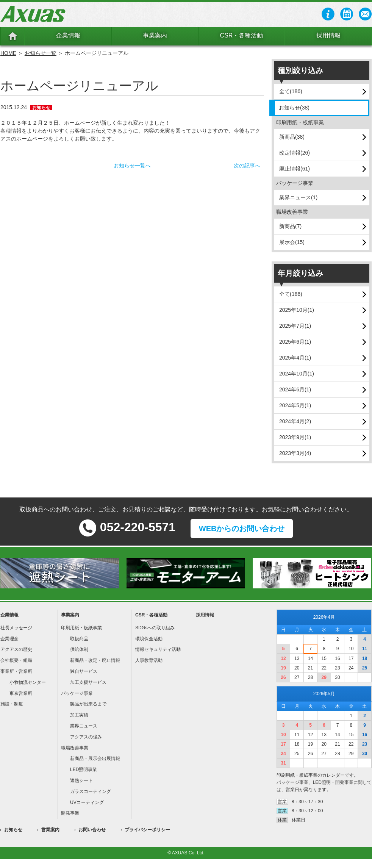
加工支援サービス (88, 682)
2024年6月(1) (295, 389)
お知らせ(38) (294, 108)
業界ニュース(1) (298, 197)
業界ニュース (84, 726)
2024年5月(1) (295, 405)
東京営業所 (21, 693)
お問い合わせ (92, 830)
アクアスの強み (86, 737)
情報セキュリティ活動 (158, 649)
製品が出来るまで (88, 704)
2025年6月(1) (295, 342)
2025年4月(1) (295, 358)
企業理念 (9, 639)
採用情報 (328, 35)
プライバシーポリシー (147, 830)
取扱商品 (79, 639)
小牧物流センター (28, 682)
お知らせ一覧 (41, 53)
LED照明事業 (84, 769)
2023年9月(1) (295, 437)
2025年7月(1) (295, 326)
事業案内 (155, 35)
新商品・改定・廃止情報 (95, 660)
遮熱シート (81, 780)
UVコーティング (87, 802)
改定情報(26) (295, 153)
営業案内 (50, 830)
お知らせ (13, 830)
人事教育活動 (149, 660)
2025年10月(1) (297, 310)
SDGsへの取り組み (155, 628)
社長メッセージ (16, 628)
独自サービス (84, 671)
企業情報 (68, 35)
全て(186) (291, 91)
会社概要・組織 (16, 660)
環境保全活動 (149, 639)
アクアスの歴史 (16, 649)
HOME (8, 53)
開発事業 (70, 813)
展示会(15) (292, 242)
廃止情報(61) (295, 169)
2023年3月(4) (295, 453)
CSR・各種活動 (242, 35)
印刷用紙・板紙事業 (81, 628)
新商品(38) (292, 137)
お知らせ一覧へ (132, 166)
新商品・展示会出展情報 (95, 759)
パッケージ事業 (77, 693)
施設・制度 (12, 704)
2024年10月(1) (297, 374)
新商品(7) (290, 226)
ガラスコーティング (91, 791)
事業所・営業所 (16, 671)
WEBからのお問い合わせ (242, 529)
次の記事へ (247, 166)
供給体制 (79, 649)
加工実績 (79, 715)
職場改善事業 (75, 748)
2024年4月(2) (295, 421)
